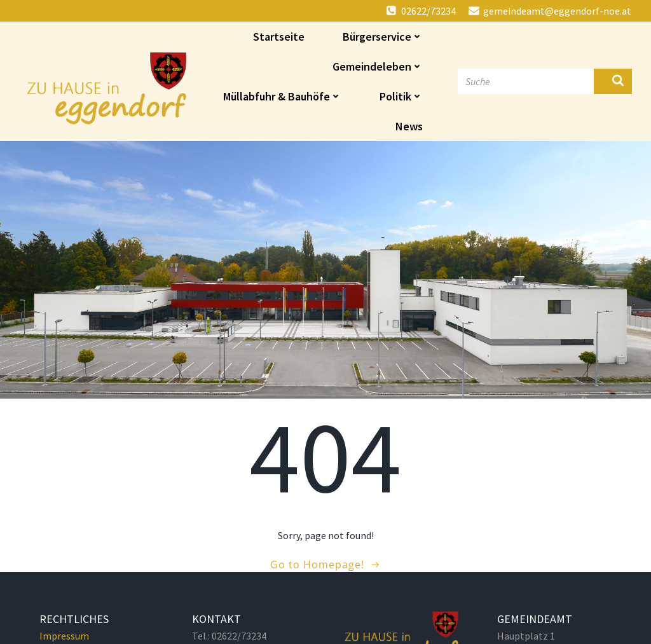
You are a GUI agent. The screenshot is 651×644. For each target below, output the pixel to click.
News (409, 126)
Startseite (279, 37)
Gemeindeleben (378, 66)
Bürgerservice (383, 37)
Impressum (64, 636)
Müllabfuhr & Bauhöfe (282, 96)
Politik (401, 96)
